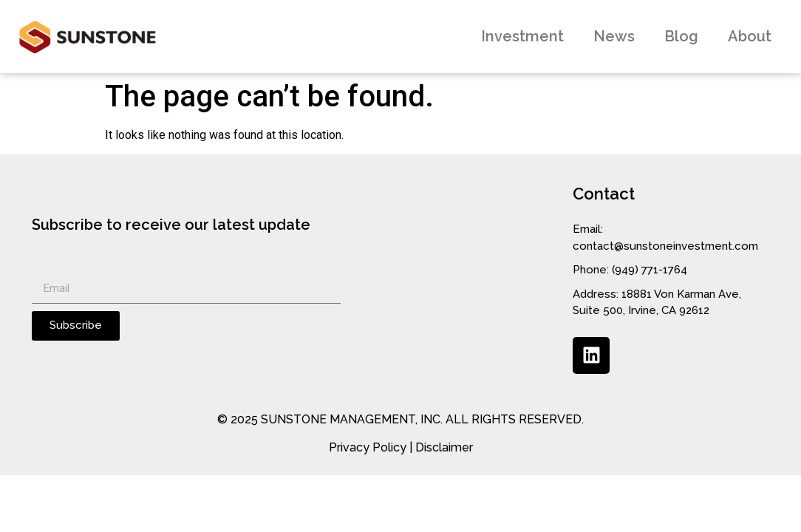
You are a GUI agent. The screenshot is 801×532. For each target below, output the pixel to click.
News (614, 36)
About (750, 36)
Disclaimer (444, 447)
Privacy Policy (368, 447)
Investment (522, 36)
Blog (681, 36)
